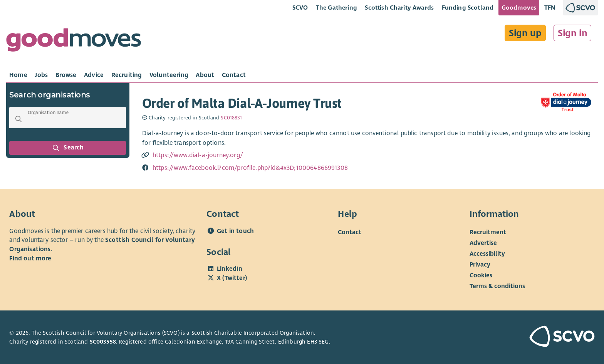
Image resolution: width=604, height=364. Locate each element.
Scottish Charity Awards (399, 8)
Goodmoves (519, 8)
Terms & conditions (497, 286)
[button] (18, 119)
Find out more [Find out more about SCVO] (30, 258)
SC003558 (103, 342)
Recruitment (488, 232)
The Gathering (336, 8)
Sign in (573, 33)
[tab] (18, 75)
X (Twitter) (232, 278)
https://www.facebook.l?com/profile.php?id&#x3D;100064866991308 (250, 168)
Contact (350, 232)
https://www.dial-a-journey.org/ (198, 155)
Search (68, 148)
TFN (550, 8)
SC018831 (231, 118)
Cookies (481, 275)
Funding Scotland (468, 8)
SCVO (300, 8)
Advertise (483, 243)
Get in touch (235, 231)
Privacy (480, 264)
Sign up (525, 33)
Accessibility (487, 253)
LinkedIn (230, 269)
